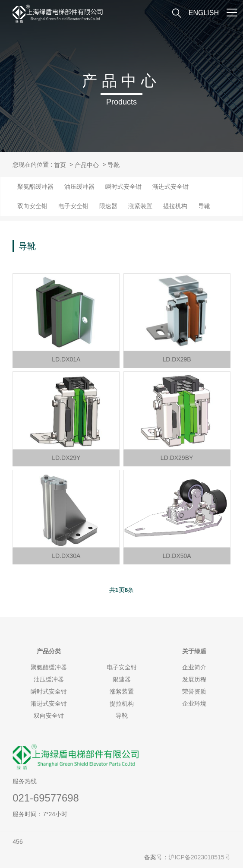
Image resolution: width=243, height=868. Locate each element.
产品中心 (87, 165)
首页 (60, 165)
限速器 (108, 206)
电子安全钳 (73, 206)
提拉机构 (175, 206)
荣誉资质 (194, 691)
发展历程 (194, 679)
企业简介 (194, 667)
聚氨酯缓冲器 (35, 187)
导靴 (114, 165)
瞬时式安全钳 (123, 187)
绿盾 (194, 651)
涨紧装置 (140, 206)
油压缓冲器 (79, 187)
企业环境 (194, 703)
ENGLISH (204, 13)
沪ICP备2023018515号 (199, 857)
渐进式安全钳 (170, 187)
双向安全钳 (32, 206)
